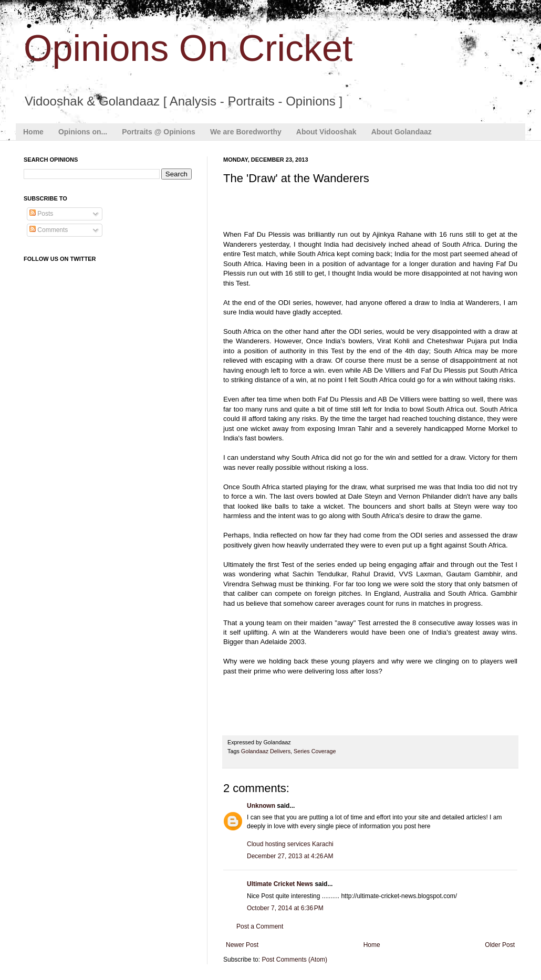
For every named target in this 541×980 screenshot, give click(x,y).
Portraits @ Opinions (159, 132)
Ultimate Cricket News (280, 884)
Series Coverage (315, 751)
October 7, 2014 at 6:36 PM (285, 908)
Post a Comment (260, 926)
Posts (41, 214)
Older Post (500, 945)
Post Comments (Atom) (294, 960)
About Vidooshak (326, 132)
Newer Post (242, 945)
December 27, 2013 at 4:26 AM (290, 856)
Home (33, 132)
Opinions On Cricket (188, 48)
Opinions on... (83, 132)
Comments (49, 230)
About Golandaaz (402, 132)
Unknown (261, 806)
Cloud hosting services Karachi (290, 844)
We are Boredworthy (246, 132)
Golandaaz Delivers (266, 751)
